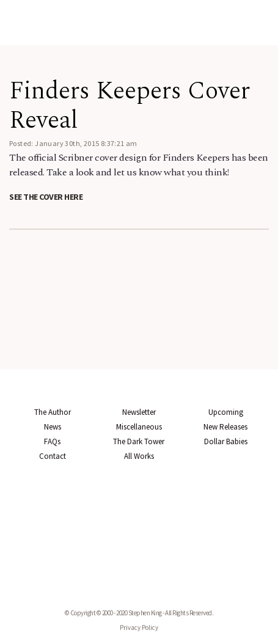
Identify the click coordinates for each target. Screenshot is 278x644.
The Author (53, 412)
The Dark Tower (139, 441)
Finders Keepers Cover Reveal (130, 106)
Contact (53, 456)
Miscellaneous (139, 427)
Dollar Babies (226, 441)
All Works (139, 456)
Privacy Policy (139, 628)
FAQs (52, 441)
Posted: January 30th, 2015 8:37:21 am (73, 143)
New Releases (225, 427)
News (53, 427)
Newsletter (139, 412)
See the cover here (46, 197)
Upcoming (226, 412)
